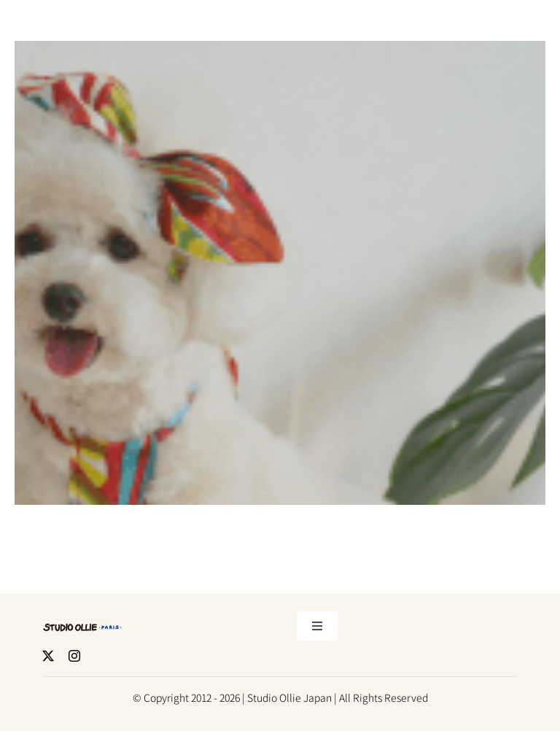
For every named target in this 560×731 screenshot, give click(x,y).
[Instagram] (74, 654)
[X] (48, 654)
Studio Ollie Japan (289, 696)
